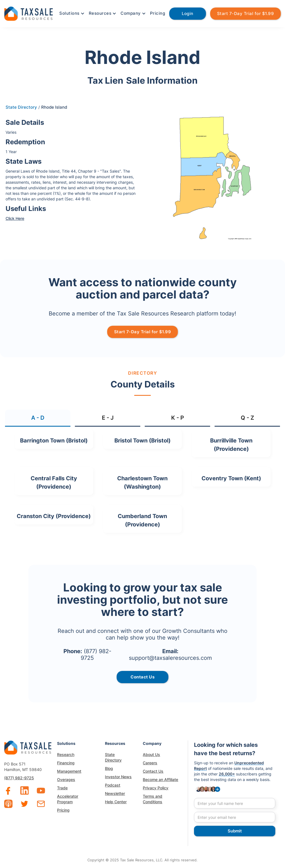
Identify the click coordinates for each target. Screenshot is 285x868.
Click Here (15, 218)
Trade (62, 788)
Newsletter (115, 793)
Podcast (113, 785)
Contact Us (153, 771)
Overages (66, 779)
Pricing (158, 13)
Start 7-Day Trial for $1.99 (246, 13)
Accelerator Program (68, 799)
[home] (29, 13)
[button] (71, 13)
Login (188, 13)
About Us (151, 754)
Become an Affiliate (160, 779)
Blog (109, 768)
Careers (150, 763)
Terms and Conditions (153, 799)
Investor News (118, 777)
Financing (66, 763)
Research (66, 754)
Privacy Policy (156, 788)
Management (69, 771)
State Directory (21, 107)
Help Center (116, 802)
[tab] (38, 418)
